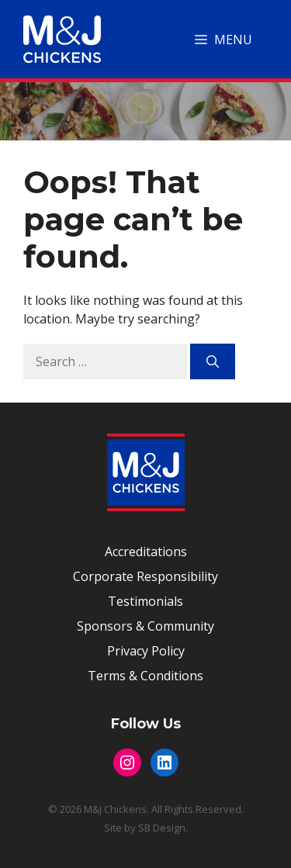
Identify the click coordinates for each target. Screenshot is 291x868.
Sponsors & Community (145, 626)
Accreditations (146, 552)
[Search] (213, 361)
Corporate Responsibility (145, 576)
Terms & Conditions (145, 676)
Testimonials (145, 601)
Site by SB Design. (146, 828)
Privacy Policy (146, 651)
